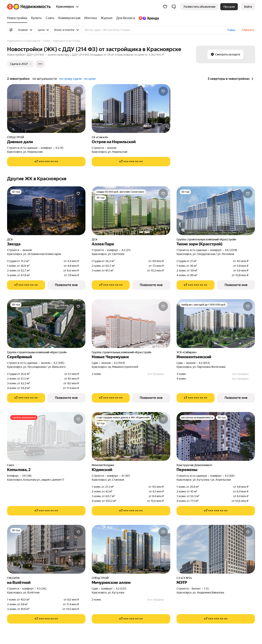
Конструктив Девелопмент (194, 465)
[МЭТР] (216, 549)
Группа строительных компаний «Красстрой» (206, 239)
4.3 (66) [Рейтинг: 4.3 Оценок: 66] (230, 476)
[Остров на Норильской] (131, 109)
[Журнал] (106, 18)
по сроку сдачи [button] (70, 79)
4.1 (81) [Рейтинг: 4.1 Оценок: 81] (126, 476)
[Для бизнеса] (126, 18)
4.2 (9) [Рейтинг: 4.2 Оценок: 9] (59, 148)
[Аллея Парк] (131, 211)
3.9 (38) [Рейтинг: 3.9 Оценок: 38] (27, 476)
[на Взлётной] (46, 549)
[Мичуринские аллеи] (131, 549)
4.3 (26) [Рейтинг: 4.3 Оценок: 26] (42, 589)
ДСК (10, 239)
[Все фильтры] (11, 30)
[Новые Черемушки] (131, 324)
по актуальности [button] (45, 79)
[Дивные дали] (46, 109)
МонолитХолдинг (103, 465)
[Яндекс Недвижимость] (32, 7)
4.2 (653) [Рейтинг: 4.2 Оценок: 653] (204, 363)
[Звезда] (46, 211)
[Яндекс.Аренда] (148, 18)
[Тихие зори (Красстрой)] (216, 211)
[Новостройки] (18, 18)
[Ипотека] (90, 18)
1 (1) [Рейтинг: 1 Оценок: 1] (206, 589)
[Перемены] (216, 436)
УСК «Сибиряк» (187, 352)
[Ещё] (40, 64)
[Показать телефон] (46, 162)
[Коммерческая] (69, 18)
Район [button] (231, 30)
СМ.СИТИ (13, 578)
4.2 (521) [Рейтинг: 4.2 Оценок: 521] (121, 589)
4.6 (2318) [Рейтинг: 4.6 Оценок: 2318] (231, 250)
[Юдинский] (131, 436)
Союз (11, 465)
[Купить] (36, 18)
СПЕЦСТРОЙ (16, 137)
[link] (248, 7)
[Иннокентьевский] (216, 324)
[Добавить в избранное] (78, 91)
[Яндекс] (10, 7)
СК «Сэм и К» (100, 137)
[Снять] (50, 18)
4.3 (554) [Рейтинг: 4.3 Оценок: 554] (119, 363)
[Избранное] (165, 7)
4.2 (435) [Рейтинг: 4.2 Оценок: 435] (59, 363)
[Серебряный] (46, 324)
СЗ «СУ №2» (184, 578)
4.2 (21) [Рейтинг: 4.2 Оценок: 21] (126, 250)
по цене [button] (90, 79)
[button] (174, 7)
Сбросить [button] (248, 30)
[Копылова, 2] (46, 436)
